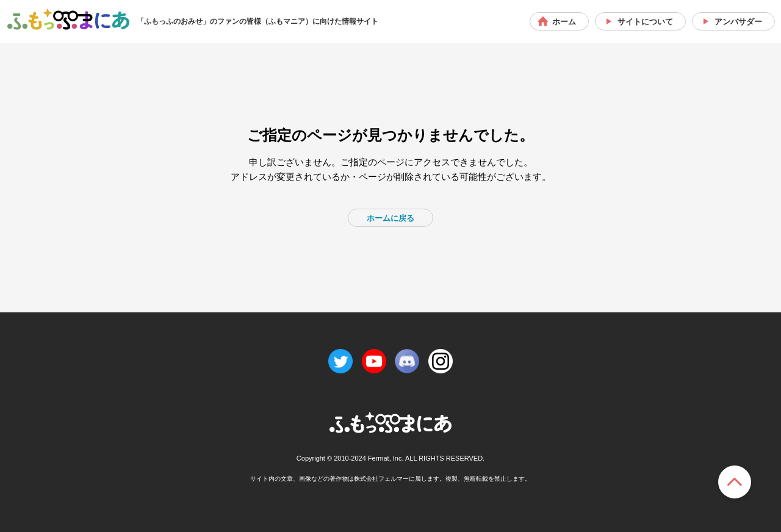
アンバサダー (738, 22)
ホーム (564, 22)
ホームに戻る (390, 218)
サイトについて (645, 22)
